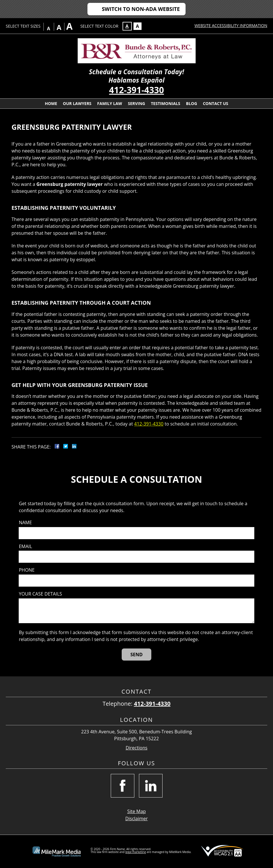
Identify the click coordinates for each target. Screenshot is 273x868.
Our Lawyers (77, 103)
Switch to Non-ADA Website (141, 9)
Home (51, 103)
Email (25, 546)
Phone (27, 570)
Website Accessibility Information (231, 25)
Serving (136, 103)
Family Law (110, 103)
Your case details (40, 594)
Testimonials (165, 103)
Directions (137, 748)
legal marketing (136, 852)
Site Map (136, 811)
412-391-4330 (136, 90)
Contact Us (215, 103)
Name (25, 523)
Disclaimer (136, 819)
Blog (192, 103)
